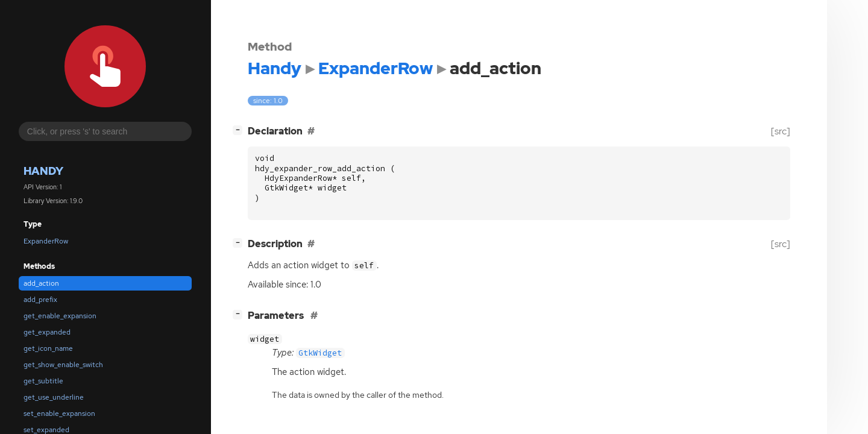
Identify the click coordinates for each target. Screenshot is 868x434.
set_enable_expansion (59, 414)
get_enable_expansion (60, 316)
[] (240, 130)
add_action (41, 283)
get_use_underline (54, 397)
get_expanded (47, 332)
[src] (781, 131)
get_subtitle (43, 381)
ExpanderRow (46, 241)
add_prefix (40, 300)
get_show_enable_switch (63, 365)
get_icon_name (48, 348)
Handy (43, 171)
